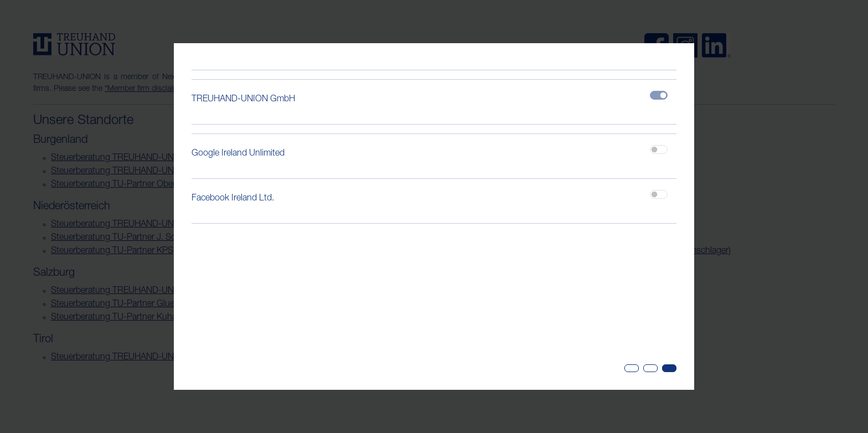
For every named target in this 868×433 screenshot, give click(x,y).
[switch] (659, 150)
